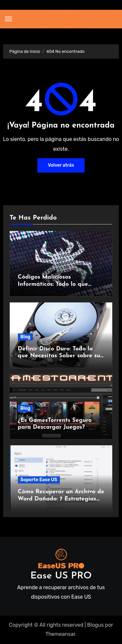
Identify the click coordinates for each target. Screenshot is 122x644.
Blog (26, 337)
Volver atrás (61, 165)
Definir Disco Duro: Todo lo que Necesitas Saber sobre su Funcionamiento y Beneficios (59, 356)
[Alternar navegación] (8, 19)
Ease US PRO (61, 576)
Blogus (95, 625)
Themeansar (61, 634)
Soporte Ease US (39, 480)
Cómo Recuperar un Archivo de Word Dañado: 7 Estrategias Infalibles (61, 499)
